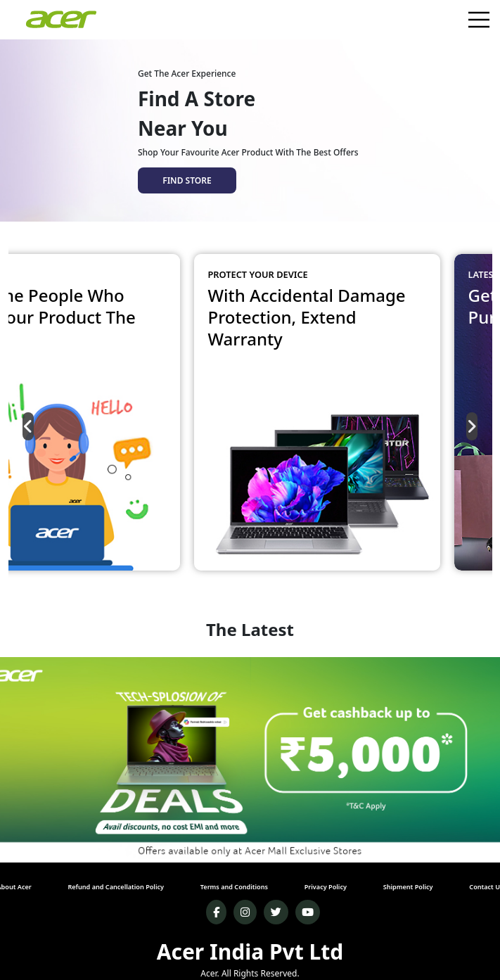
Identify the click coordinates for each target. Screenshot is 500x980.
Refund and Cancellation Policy (116, 887)
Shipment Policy (408, 887)
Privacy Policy (326, 887)
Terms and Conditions (234, 887)
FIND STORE (187, 180)
